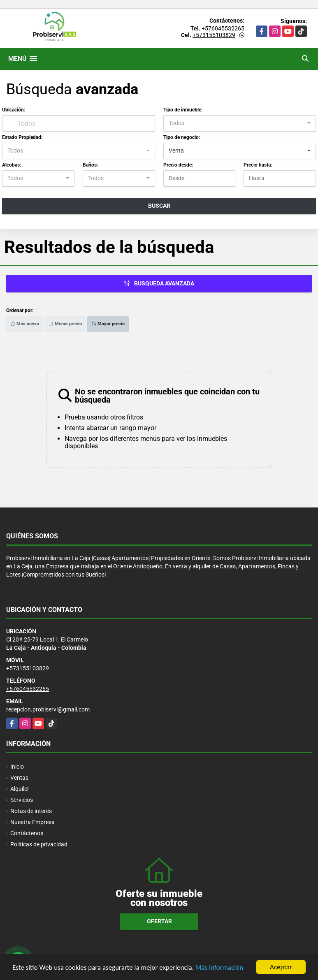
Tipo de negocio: (182, 137)
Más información (219, 967)
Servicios (22, 800)
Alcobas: (12, 165)
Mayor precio (108, 324)
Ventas (19, 778)
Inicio (17, 767)
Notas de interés (31, 811)
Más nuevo (25, 324)
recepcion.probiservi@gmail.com (48, 709)
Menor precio (65, 324)
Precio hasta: (258, 165)
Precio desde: (178, 165)
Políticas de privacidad (39, 844)
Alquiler (20, 789)
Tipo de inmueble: (183, 110)
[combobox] (240, 123)
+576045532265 (223, 28)
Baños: (90, 165)
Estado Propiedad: (22, 137)
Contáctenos (27, 833)
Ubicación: (14, 110)
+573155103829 (214, 35)
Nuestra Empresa (32, 822)
